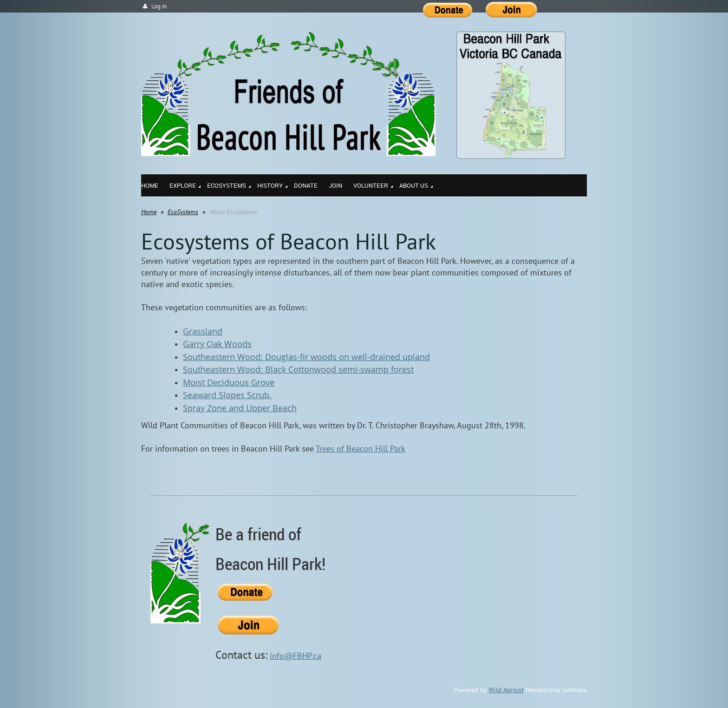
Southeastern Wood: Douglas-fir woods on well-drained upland (306, 357)
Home (149, 212)
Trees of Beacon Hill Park (361, 449)
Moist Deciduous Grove (229, 382)
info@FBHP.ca (296, 656)
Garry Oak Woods (217, 344)
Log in (159, 6)
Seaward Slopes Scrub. (227, 395)
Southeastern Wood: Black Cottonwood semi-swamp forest (298, 369)
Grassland (203, 331)
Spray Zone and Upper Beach (240, 408)
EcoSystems (183, 212)
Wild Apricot (506, 690)
